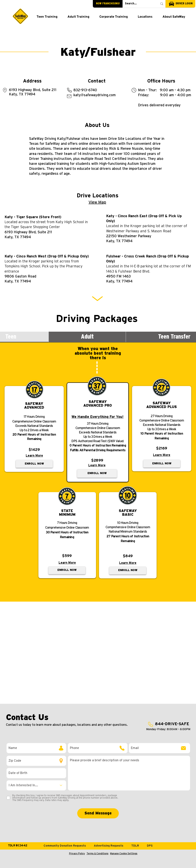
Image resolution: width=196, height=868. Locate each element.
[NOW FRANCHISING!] (108, 4)
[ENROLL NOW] (34, 464)
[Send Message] (98, 813)
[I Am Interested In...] (36, 785)
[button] (47, 17)
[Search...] (138, 4)
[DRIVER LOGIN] (180, 4)
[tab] (87, 337)
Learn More (34, 456)
